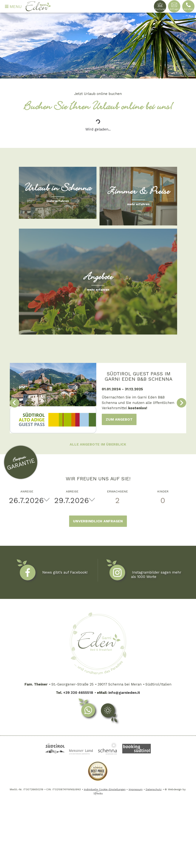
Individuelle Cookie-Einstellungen (105, 789)
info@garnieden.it (124, 693)
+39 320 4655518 (78, 693)
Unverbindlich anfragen (98, 521)
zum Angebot (119, 419)
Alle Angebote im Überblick (98, 444)
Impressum (136, 789)
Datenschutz (154, 789)
